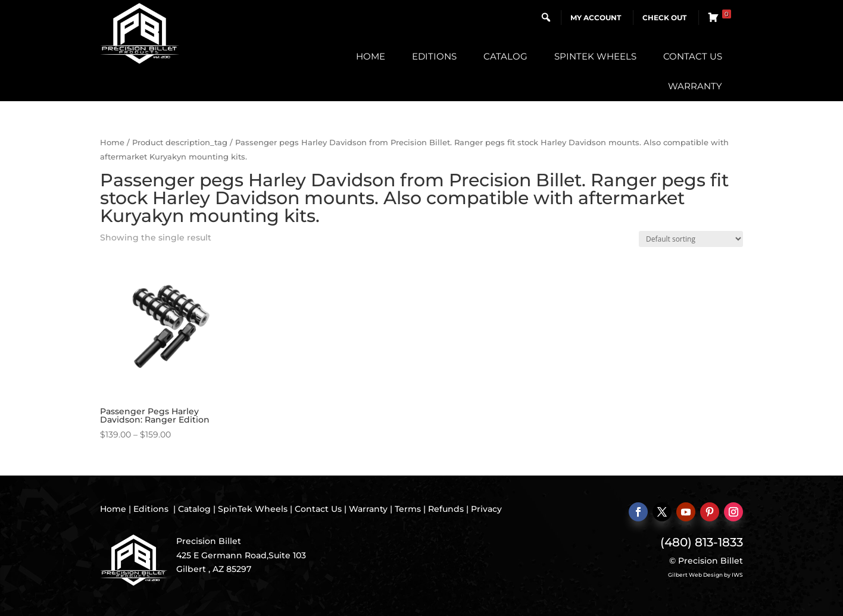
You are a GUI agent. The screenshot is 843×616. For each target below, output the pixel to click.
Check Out (664, 18)
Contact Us (693, 56)
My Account (596, 18)
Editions (434, 56)
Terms (408, 509)
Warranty (695, 86)
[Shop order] (691, 239)
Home (371, 56)
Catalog (505, 56)
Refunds (446, 509)
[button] (546, 17)
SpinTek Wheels (595, 56)
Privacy (486, 509)
